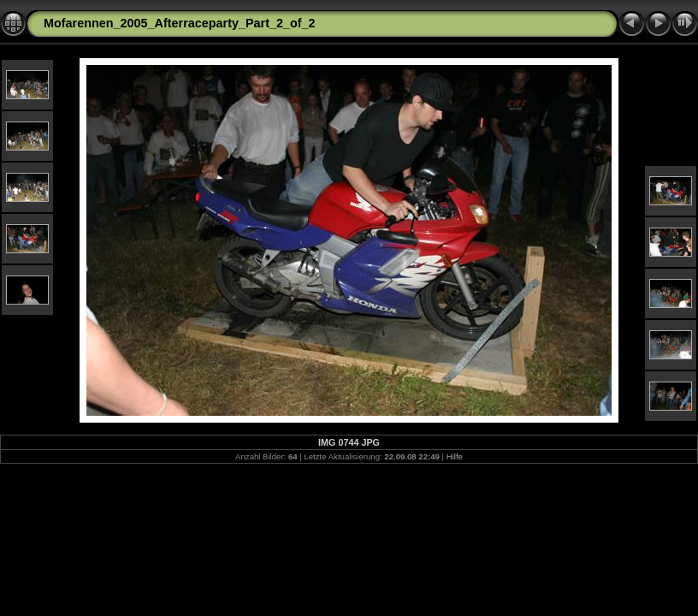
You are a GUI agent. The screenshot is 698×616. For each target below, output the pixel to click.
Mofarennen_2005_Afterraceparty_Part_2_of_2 (180, 23)
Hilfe (455, 456)
